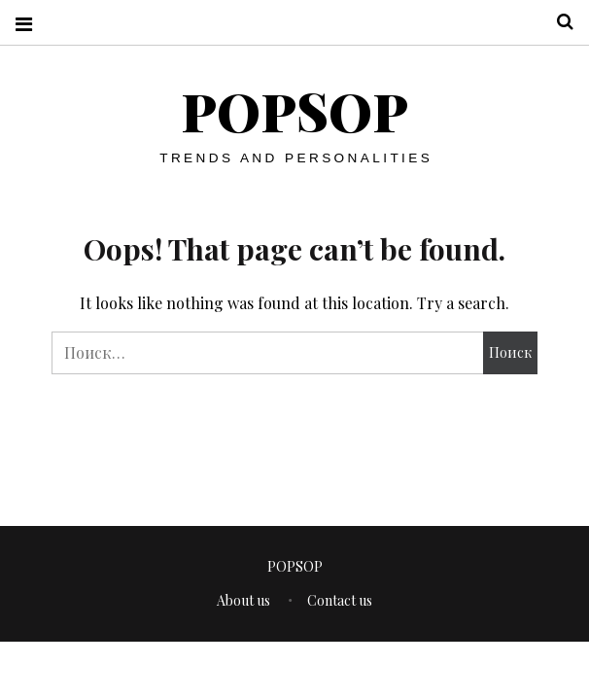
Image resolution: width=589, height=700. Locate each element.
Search (558, 22)
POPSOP (294, 111)
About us (243, 600)
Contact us (340, 600)
